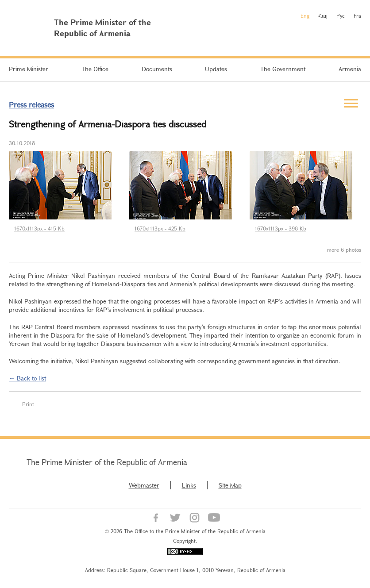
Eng (305, 15)
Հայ (323, 15)
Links (189, 485)
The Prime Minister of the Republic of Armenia (107, 462)
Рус (341, 15)
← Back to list (27, 378)
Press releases (31, 105)
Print (28, 404)
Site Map (230, 485)
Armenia (350, 69)
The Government (283, 69)
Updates (216, 69)
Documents (157, 69)
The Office (95, 69)
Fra (357, 15)
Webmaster (144, 485)
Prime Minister (29, 69)
